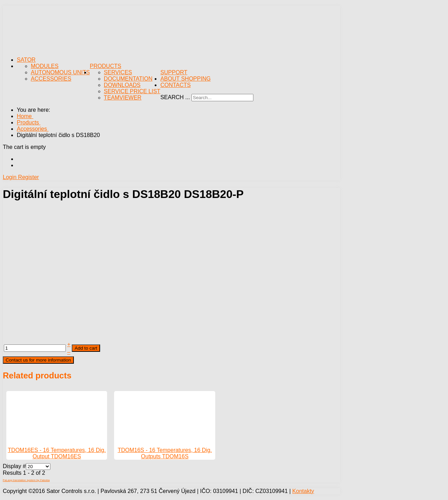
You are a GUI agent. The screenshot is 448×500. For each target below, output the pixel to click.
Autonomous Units (60, 72)
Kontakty (303, 491)
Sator (26, 60)
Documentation (128, 79)
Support (174, 72)
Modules (45, 66)
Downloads (122, 85)
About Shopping (185, 79)
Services (118, 72)
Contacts (176, 85)
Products (106, 66)
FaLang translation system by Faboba (26, 480)
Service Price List (132, 91)
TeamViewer (123, 98)
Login (10, 177)
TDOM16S (175, 456)
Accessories (51, 79)
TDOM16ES (66, 456)
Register (29, 177)
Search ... (175, 97)
